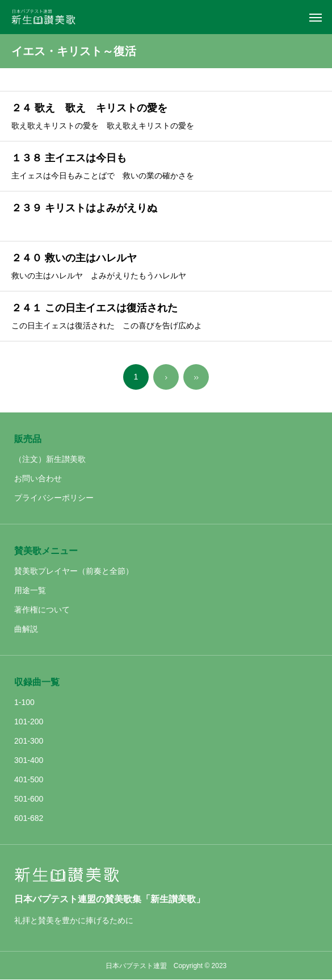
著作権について (42, 610)
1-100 (24, 702)
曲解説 (26, 629)
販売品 (28, 439)
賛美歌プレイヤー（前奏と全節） (74, 571)
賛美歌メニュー (46, 551)
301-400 (29, 760)
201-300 (29, 741)
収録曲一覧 (37, 682)
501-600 (29, 799)
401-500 (29, 779)
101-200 (29, 722)
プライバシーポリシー (54, 498)
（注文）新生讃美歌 (50, 459)
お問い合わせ (38, 478)
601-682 (29, 818)
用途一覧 (30, 590)
